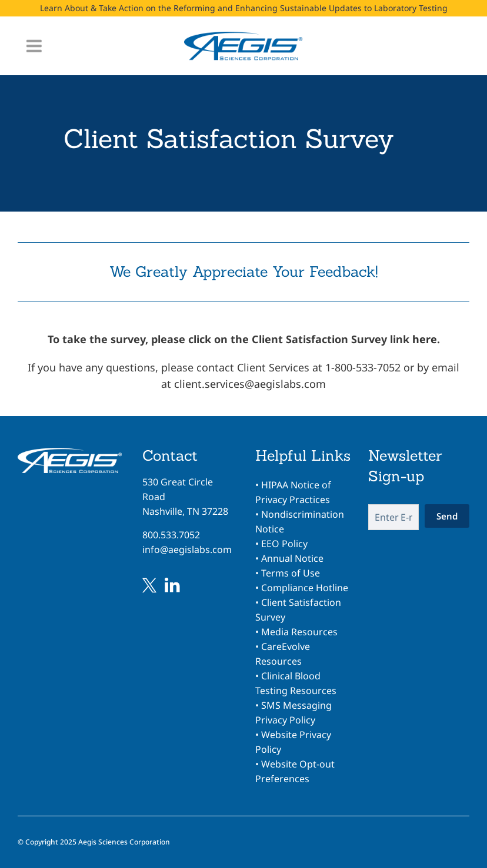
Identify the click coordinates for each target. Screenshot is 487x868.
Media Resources (299, 632)
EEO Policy (284, 544)
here (425, 339)
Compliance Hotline (305, 588)
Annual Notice (292, 558)
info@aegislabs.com (187, 549)
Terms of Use (291, 573)
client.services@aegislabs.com (250, 384)
